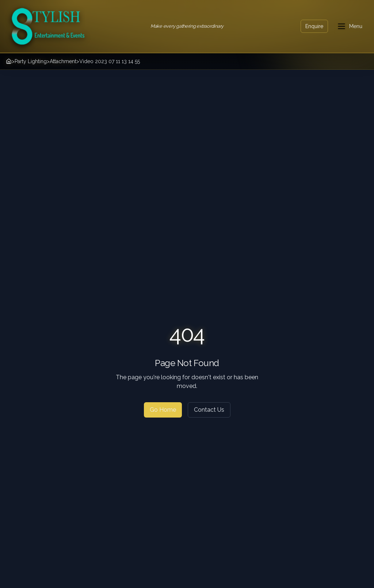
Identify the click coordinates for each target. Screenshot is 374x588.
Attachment (63, 61)
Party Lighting (31, 61)
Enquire (314, 26)
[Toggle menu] (350, 26)
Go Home (163, 410)
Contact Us (209, 410)
